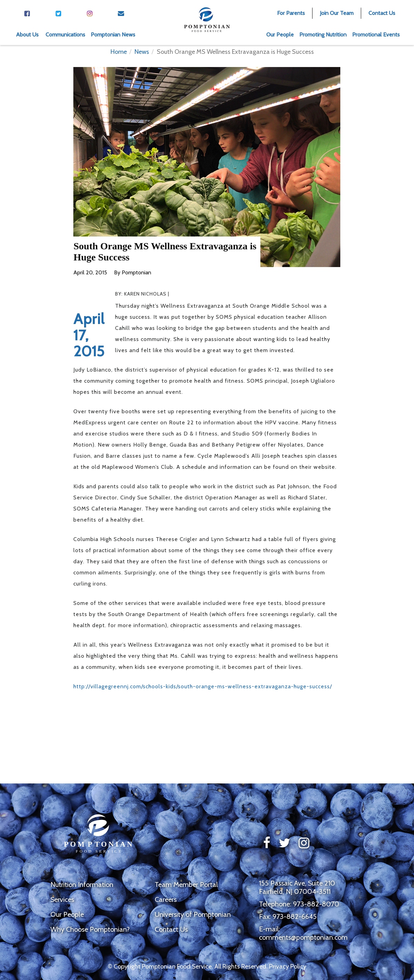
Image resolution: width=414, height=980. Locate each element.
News (142, 52)
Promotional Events (376, 35)
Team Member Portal (186, 885)
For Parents (291, 13)
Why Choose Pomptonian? (90, 929)
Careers (166, 899)
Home (119, 52)
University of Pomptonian (193, 914)
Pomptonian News (113, 35)
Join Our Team (337, 13)
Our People (280, 35)
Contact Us (382, 13)
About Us (27, 35)
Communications (65, 35)
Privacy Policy (288, 966)
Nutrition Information (82, 885)
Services (62, 899)
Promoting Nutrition (323, 35)
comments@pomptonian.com (303, 937)
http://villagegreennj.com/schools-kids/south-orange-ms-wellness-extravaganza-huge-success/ (203, 686)
